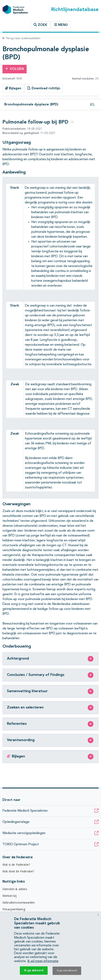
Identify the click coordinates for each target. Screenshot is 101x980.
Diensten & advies (15, 889)
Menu (61, 25)
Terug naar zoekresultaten (21, 38)
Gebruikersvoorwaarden (19, 902)
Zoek (40, 25)
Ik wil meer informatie (43, 961)
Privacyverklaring (14, 909)
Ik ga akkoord (34, 970)
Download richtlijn (44, 88)
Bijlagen (13, 88)
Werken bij (10, 896)
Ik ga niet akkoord (67, 971)
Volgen (15, 69)
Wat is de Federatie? (16, 865)
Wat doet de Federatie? (18, 871)
